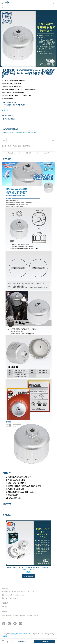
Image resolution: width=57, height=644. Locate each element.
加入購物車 (22, 641)
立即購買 (45, 641)
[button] (54, 552)
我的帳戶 (16, 615)
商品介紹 (11, 153)
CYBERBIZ (5, 636)
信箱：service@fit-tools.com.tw (13, 595)
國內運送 (9, 615)
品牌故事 (5, 607)
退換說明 (30, 615)
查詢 (3, 615)
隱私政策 (37, 615)
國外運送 (23, 615)
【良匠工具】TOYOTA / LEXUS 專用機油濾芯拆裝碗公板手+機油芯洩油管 (28, 568)
